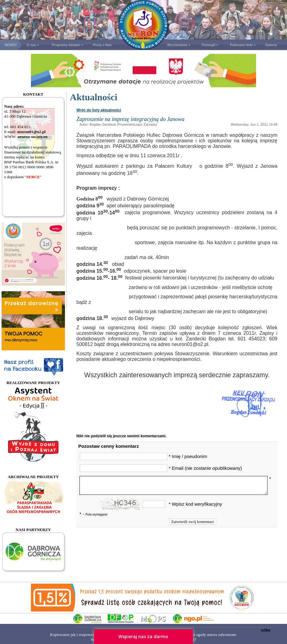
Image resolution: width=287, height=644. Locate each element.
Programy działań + (67, 45)
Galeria (271, 45)
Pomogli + (210, 45)
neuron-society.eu (33, 137)
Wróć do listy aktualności (99, 110)
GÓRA (266, 631)
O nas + (33, 45)
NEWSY (11, 45)
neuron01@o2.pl (32, 132)
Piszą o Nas (102, 45)
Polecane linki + (243, 45)
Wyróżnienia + (179, 45)
